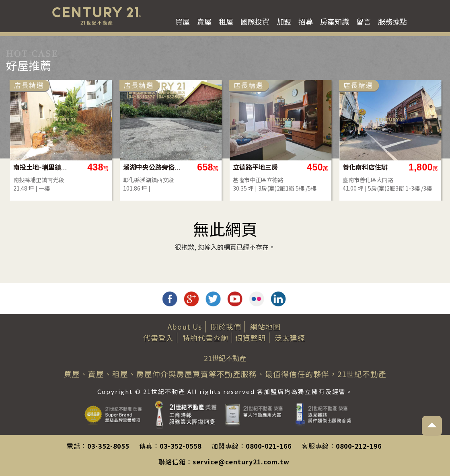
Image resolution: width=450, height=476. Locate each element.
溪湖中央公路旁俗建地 (152, 167)
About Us (185, 326)
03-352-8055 (108, 446)
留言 (364, 21)
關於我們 (226, 326)
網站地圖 (265, 326)
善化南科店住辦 (365, 167)
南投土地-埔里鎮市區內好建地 (42, 167)
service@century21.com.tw (241, 462)
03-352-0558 (181, 446)
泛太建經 (290, 338)
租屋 (226, 21)
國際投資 (255, 21)
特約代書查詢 (205, 338)
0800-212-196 (359, 446)
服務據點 (392, 21)
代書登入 (158, 338)
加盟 (284, 21)
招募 (306, 21)
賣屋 (204, 21)
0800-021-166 (269, 446)
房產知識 (335, 21)
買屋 (183, 21)
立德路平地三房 (255, 167)
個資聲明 (251, 338)
